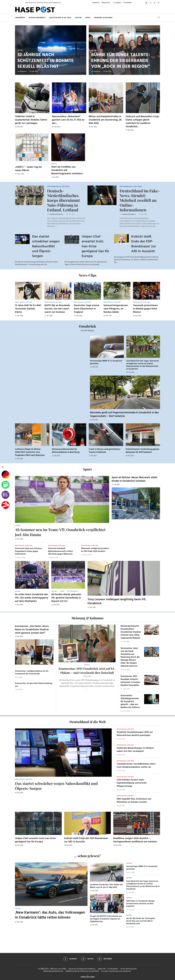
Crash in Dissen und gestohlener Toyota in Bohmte (105, 451)
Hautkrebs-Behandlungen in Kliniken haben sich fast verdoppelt (135, 750)
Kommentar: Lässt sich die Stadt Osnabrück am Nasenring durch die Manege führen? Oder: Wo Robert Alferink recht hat (130, 657)
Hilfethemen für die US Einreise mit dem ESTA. (82, 971)
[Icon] (28, 291)
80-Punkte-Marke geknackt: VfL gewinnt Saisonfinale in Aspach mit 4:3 (66, 598)
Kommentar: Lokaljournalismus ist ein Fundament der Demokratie (32, 672)
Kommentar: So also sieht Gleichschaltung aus (34, 685)
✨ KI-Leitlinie (116, 3)
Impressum (96, 3)
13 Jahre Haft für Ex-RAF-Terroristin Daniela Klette (28, 309)
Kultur (78, 18)
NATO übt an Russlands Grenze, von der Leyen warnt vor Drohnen (57, 309)
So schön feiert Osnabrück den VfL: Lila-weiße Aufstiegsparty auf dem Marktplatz (32, 598)
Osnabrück (20, 18)
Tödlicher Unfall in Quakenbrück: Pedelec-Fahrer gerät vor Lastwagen (31, 120)
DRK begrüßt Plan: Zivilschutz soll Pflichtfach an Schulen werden (134, 801)
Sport (88, 18)
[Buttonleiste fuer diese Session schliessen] (2, 467)
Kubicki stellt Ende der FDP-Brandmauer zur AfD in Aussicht (144, 244)
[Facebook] (151, 3)
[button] (21, 3)
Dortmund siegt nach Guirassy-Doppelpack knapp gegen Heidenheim (29, 551)
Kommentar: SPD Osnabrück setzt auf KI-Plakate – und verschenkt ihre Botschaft (87, 670)
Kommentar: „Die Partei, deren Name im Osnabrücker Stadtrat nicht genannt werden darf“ (32, 630)
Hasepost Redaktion (57, 214)
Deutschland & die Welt (60, 18)
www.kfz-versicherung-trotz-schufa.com (116, 971)
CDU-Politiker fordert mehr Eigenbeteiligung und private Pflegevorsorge (132, 783)
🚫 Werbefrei (127, 3)
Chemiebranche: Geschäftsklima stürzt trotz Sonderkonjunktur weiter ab (136, 766)
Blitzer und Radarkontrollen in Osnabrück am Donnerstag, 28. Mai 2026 (105, 120)
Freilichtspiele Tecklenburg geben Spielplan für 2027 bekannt (142, 451)
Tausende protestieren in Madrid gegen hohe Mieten (145, 309)
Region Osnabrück (37, 18)
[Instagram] (159, 3)
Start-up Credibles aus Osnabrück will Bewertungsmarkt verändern (67, 170)
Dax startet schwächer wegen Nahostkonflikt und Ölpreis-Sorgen (46, 246)
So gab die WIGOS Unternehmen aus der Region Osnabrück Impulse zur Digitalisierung (106, 919)
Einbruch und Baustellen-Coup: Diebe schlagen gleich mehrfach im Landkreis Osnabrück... (143, 122)
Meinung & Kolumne (103, 18)
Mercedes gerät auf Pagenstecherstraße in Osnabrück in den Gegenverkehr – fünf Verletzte (124, 414)
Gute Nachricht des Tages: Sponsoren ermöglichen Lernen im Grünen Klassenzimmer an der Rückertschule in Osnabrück (143, 365)
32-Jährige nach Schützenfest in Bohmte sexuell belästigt (46, 61)
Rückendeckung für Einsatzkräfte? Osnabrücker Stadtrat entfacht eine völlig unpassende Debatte (131, 632)
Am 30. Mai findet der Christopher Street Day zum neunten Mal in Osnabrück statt (141, 921)
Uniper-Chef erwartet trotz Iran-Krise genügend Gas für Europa (95, 246)
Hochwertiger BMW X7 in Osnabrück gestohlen (106, 362)
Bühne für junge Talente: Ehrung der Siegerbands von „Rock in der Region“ (121, 61)
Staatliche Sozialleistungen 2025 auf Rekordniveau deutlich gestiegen (135, 734)
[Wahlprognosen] (5, 475)
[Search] (159, 18)
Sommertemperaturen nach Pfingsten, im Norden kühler (116, 309)
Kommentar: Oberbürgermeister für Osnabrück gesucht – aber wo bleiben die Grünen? (130, 701)
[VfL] (5, 495)
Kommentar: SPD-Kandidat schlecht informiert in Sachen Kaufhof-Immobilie (130, 681)
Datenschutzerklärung (87, 969)
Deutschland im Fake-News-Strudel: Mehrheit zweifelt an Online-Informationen (140, 200)
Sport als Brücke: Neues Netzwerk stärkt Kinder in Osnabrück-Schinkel (135, 479)
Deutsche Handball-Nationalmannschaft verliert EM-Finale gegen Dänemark (60, 551)
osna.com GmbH (60, 969)
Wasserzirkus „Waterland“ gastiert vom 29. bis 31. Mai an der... (68, 120)
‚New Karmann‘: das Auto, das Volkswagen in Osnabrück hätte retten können (50, 915)
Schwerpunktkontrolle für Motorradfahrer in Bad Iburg (66, 451)
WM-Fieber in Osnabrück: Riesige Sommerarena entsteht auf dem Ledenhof (140, 904)
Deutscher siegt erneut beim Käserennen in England (87, 309)
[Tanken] (5, 485)
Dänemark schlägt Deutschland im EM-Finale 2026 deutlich (95, 550)
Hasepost (23, 71)
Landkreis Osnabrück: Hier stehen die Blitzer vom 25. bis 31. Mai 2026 (106, 886)
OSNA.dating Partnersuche (53, 971)
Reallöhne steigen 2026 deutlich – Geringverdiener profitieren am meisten (135, 840)
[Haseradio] (5, 505)
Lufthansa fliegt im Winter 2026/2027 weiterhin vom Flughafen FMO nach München (30, 452)
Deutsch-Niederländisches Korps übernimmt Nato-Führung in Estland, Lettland (63, 200)
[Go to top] (88, 977)
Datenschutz (106, 3)
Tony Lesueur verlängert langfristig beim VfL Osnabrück (117, 601)
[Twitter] (155, 3)
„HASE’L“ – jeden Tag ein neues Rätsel (28, 169)
